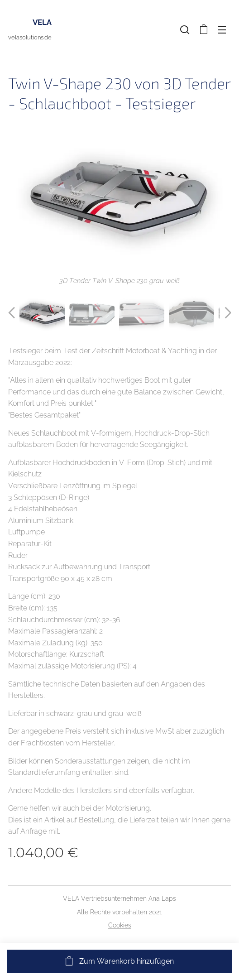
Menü (222, 30)
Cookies (120, 925)
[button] (185, 29)
